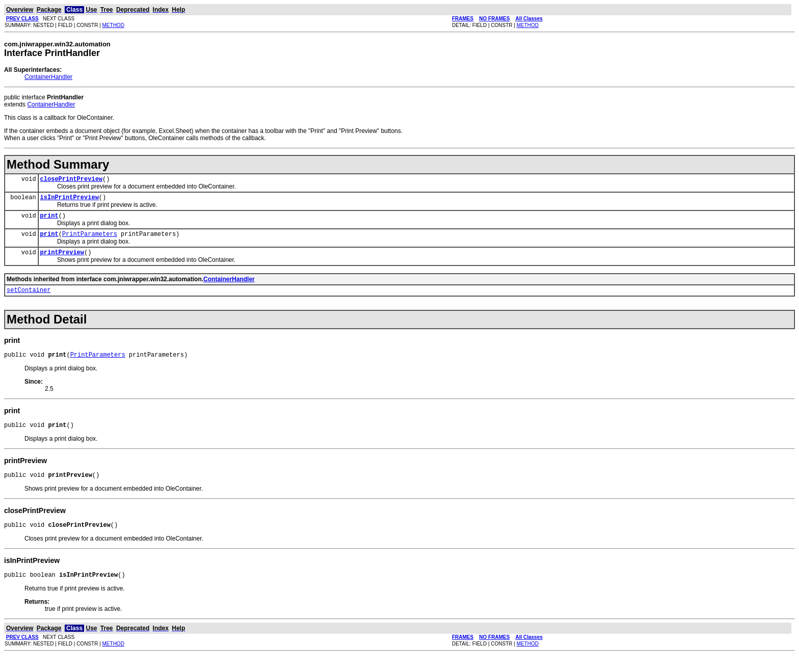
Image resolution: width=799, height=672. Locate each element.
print (49, 220)
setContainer (29, 299)
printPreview (62, 260)
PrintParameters (90, 240)
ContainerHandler (48, 77)
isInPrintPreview (70, 200)
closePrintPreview (71, 180)
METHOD (113, 25)
